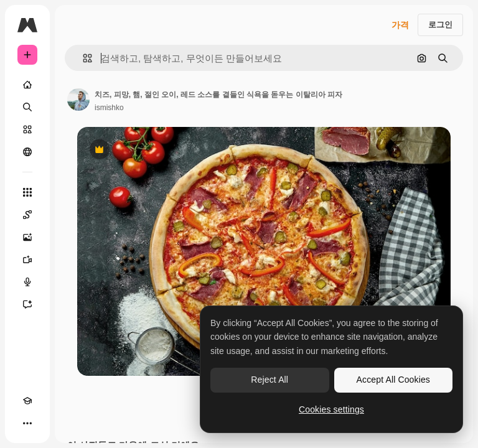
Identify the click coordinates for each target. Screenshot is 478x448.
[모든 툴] (27, 192)
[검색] (27, 107)
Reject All (269, 380)
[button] (82, 58)
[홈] (27, 85)
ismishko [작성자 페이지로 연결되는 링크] (109, 108)
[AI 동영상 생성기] (27, 259)
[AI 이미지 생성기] (27, 237)
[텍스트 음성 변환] (27, 282)
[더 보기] (27, 423)
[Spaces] (27, 215)
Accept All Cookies (393, 380)
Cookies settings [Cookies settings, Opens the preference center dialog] (331, 409)
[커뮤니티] (27, 152)
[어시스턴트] (27, 304)
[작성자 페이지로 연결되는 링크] (78, 100)
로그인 (440, 25)
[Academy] (27, 401)
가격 (400, 25)
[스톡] (27, 129)
